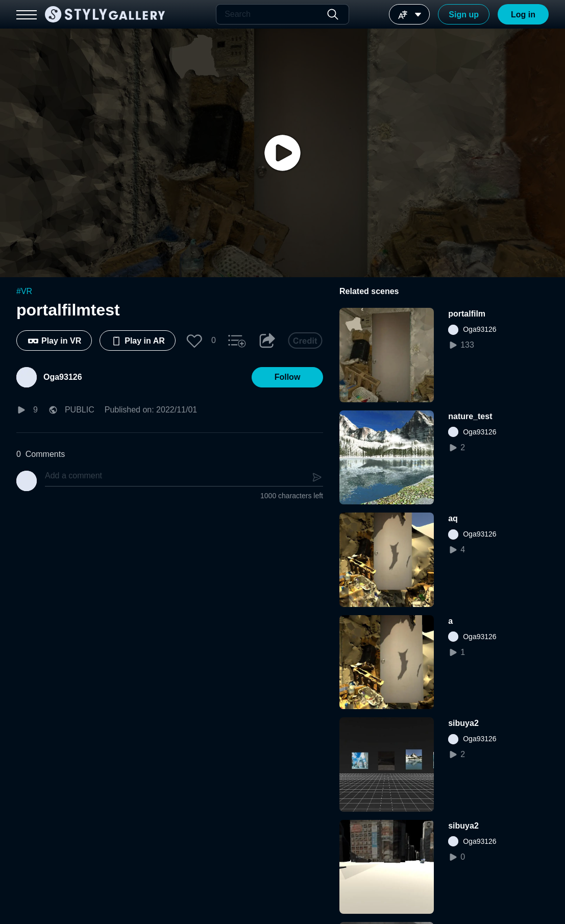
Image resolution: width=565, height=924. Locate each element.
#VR (24, 291)
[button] (194, 341)
